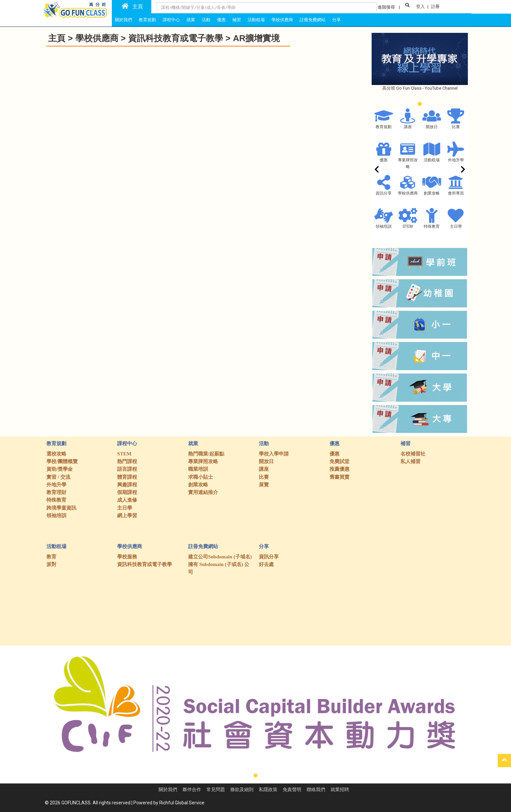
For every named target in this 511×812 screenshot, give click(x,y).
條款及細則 (242, 789)
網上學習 (127, 516)
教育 (51, 557)
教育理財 (56, 492)
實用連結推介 (203, 492)
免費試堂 (339, 461)
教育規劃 (384, 127)
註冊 (435, 6)
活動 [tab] (206, 20)
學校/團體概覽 (62, 461)
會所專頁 (456, 193)
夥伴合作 (192, 789)
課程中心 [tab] (171, 20)
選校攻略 (56, 454)
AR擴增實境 (256, 38)
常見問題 (216, 789)
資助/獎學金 (60, 469)
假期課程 (127, 492)
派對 (51, 564)
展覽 (264, 485)
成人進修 (127, 500)
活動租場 (432, 160)
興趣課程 (127, 485)
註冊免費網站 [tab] (313, 20)
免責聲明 (292, 789)
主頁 (132, 6)
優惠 (384, 160)
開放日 (432, 127)
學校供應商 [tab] (282, 20)
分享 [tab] (336, 20)
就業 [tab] (191, 20)
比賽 (456, 127)
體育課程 (127, 477)
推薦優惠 (339, 469)
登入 (420, 6)
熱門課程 (127, 461)
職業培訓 (198, 469)
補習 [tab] (237, 20)
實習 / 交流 (58, 477)
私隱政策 (268, 789)
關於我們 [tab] (123, 20)
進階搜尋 (386, 7)
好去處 (266, 564)
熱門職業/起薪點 (206, 454)
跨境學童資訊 (61, 508)
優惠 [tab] (221, 20)
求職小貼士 (201, 477)
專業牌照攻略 (203, 461)
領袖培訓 (384, 226)
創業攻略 (432, 193)
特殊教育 (432, 226)
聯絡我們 (316, 789)
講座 (408, 127)
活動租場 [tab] (256, 20)
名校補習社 (413, 454)
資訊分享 (384, 193)
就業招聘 (340, 789)
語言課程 (127, 469)
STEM (408, 226)
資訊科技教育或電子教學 (177, 38)
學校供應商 (97, 38)
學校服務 (127, 557)
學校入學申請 (274, 454)
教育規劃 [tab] (147, 20)
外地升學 (456, 160)
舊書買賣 (339, 477)
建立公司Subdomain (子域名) (220, 557)
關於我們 (168, 789)
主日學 (456, 226)
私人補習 (410, 461)
